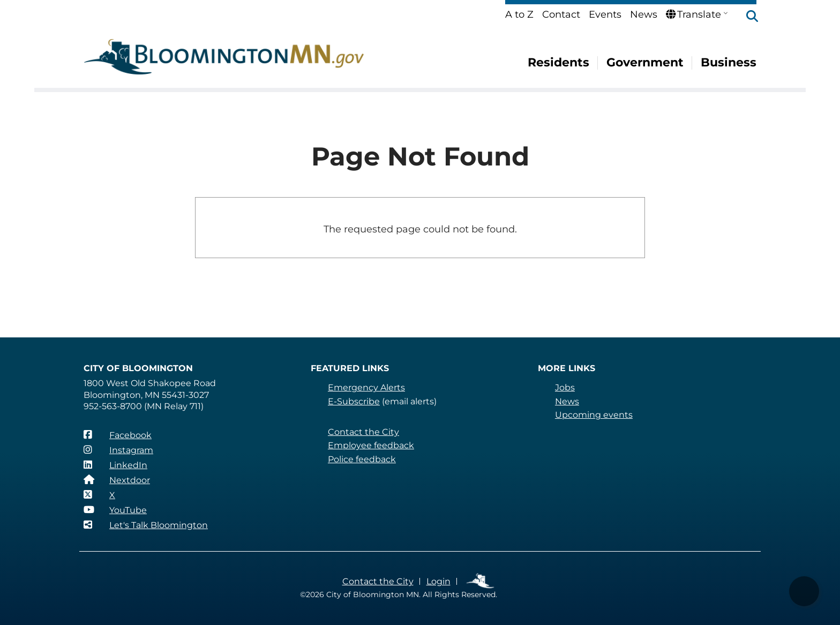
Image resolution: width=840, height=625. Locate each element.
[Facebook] (118, 435)
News (644, 14)
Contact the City (363, 432)
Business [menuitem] (729, 62)
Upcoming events (594, 415)
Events (605, 14)
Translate (693, 14)
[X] (99, 495)
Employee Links (481, 581)
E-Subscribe (354, 401)
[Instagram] (118, 450)
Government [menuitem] (645, 62)
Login (438, 581)
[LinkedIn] (115, 465)
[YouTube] (115, 510)
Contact (561, 14)
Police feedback (362, 459)
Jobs (565, 387)
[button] (747, 17)
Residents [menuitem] (558, 62)
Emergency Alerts (366, 387)
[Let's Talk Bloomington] (146, 525)
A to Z (519, 14)
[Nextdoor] (117, 480)
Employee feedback (371, 445)
